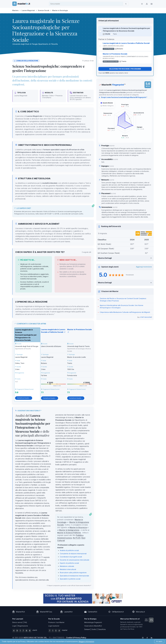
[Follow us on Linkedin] (151, 638)
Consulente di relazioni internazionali (73, 554)
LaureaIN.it (68, 612)
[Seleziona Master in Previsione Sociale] (100, 58)
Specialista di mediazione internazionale (74, 576)
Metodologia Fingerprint (93, 622)
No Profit (77, 538)
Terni (115, 34)
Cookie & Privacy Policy (76, 638)
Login (14, 626)
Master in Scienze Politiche (69, 533)
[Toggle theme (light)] (142, 4)
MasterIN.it (20, 612)
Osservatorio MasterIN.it (93, 626)
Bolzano (120, 49)
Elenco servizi (17, 622)
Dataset (87, 629)
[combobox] (87, 4)
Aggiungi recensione (144, 267)
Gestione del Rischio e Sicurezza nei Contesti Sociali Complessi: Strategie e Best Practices (123, 300)
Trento (124, 61)
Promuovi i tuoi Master (56, 622)
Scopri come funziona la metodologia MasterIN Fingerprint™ (123, 97)
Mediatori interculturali (68, 569)
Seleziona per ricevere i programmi (125, 69)
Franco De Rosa (128, 629)
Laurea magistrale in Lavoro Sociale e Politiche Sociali (126, 43)
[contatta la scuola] (83, 599)
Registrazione (23, 626)
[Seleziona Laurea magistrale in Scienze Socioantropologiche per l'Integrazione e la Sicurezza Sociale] (100, 31)
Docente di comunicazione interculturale (75, 560)
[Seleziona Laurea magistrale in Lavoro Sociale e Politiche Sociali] (100, 46)
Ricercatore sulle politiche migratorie (73, 573)
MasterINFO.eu (46, 612)
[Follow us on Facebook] (147, 638)
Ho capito (159, 641)
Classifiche (102, 629)
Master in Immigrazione (69, 530)
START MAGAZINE (146, 317)
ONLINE (107, 34)
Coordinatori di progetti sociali (71, 557)
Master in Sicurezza (78, 527)
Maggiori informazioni (86, 641)
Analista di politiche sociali (69, 550)
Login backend (54, 626)
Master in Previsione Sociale (115, 54)
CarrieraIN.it (92, 612)
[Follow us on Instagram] (143, 638)
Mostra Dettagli (105, 258)
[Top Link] (151, 4)
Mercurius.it (140, 612)
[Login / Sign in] (147, 4)
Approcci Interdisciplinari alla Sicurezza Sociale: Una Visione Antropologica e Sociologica (122, 306)
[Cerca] (126, 4)
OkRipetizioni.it (118, 612)
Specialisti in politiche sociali (70, 579)
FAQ (25, 622)
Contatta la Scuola (24, 398)
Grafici (94, 629)
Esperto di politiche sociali (69, 563)
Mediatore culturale (67, 566)
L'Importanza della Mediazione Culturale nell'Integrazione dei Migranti (125, 312)
